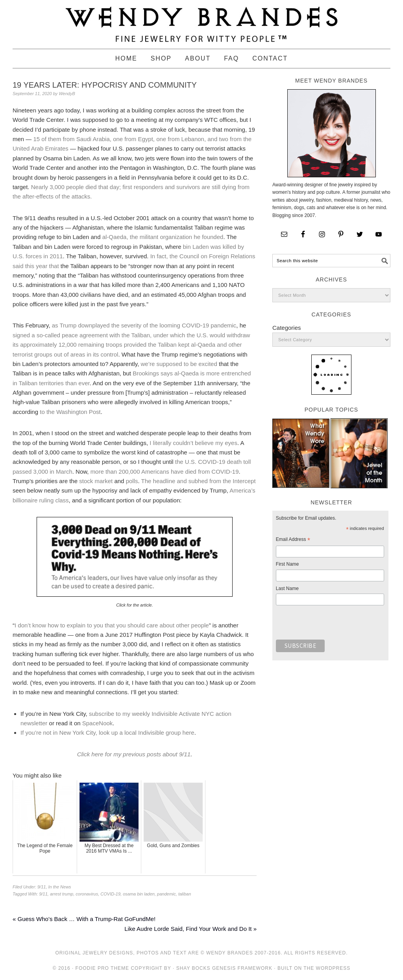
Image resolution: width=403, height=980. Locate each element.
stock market (96, 481)
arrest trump (62, 894)
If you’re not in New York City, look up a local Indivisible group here (107, 733)
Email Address (293, 541)
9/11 (42, 887)
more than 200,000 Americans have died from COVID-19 (165, 472)
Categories (287, 328)
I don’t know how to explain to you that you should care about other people (112, 625)
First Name (287, 564)
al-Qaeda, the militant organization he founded (163, 237)
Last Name (287, 588)
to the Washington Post (70, 412)
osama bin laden (139, 894)
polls (132, 481)
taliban (185, 894)
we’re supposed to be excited (179, 364)
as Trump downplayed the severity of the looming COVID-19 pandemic (144, 325)
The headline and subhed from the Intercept (199, 481)
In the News (60, 887)
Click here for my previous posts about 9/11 (134, 754)
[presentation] (336, 625)
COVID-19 (110, 894)
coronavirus (87, 894)
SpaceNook (98, 723)
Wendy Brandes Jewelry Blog (201, 21)
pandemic (166, 894)
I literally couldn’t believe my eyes (193, 443)
